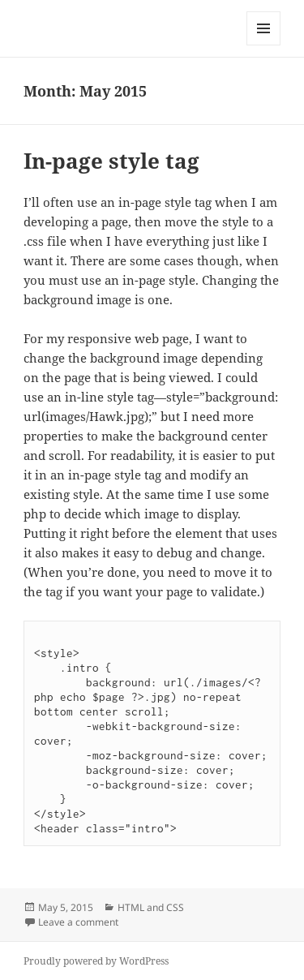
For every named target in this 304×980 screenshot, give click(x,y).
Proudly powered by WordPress (96, 961)
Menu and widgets (264, 45)
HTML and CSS (151, 907)
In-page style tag (111, 161)
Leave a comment (78, 922)
